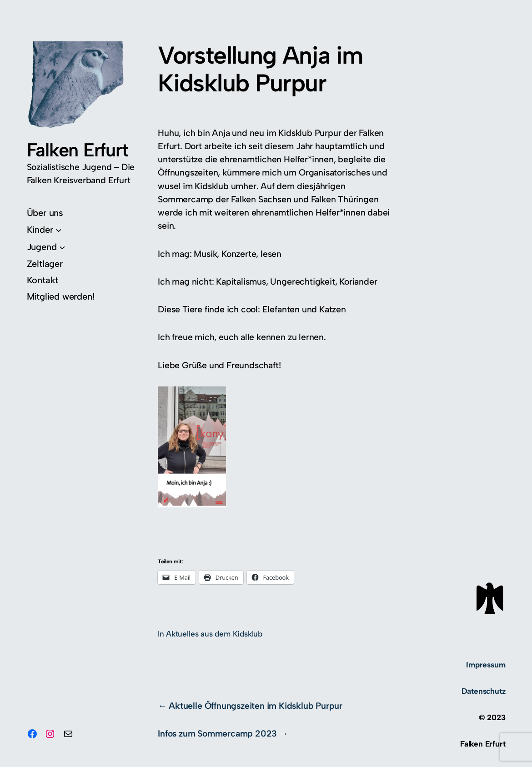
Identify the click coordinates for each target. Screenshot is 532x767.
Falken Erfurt (78, 150)
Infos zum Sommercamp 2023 (217, 733)
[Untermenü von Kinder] (44, 230)
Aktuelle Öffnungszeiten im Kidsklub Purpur (256, 706)
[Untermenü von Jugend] (46, 247)
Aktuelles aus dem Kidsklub (214, 634)
